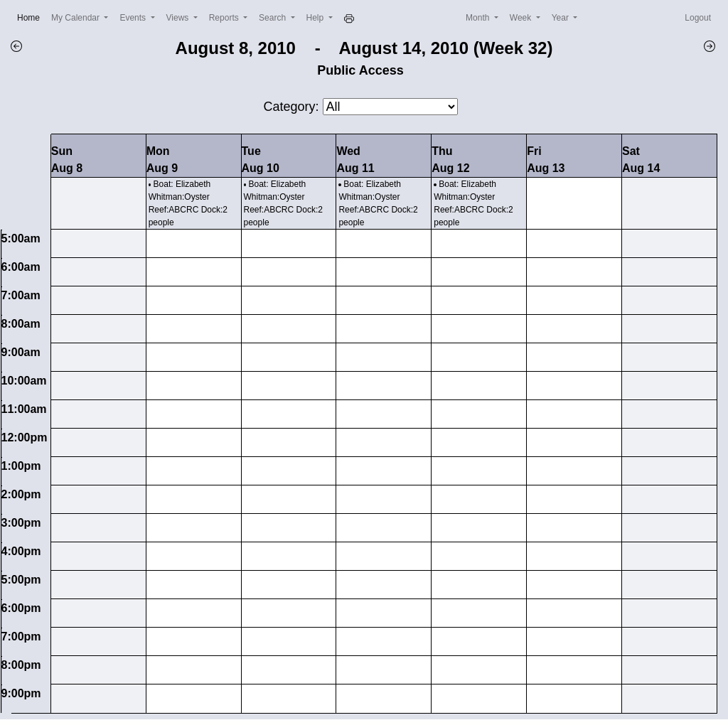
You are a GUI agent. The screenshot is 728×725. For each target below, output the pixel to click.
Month (479, 18)
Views (179, 18)
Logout (698, 18)
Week (522, 18)
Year (562, 18)
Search (273, 18)
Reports (225, 18)
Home (31, 17)
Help (316, 18)
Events (134, 18)
